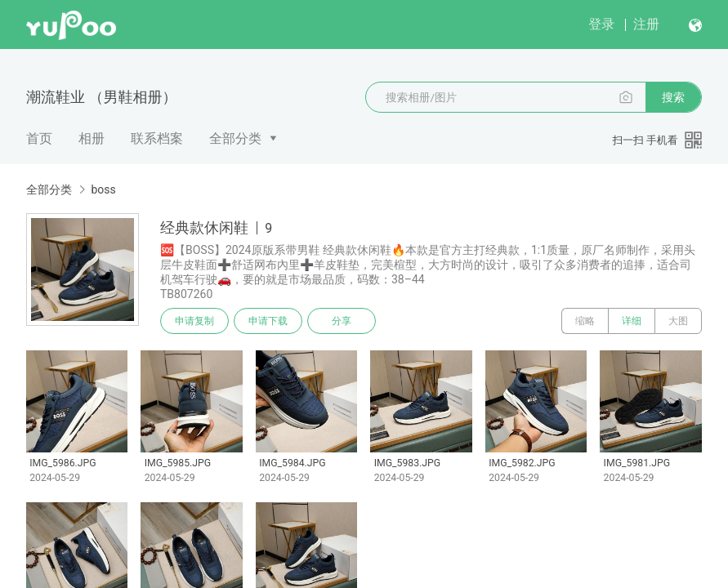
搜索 (673, 97)
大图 (678, 321)
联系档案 (157, 138)
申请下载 (268, 321)
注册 (646, 24)
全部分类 (235, 138)
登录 (601, 24)
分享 (342, 321)
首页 (39, 138)
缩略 (585, 321)
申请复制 (194, 321)
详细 (632, 321)
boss (103, 189)
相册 (92, 138)
